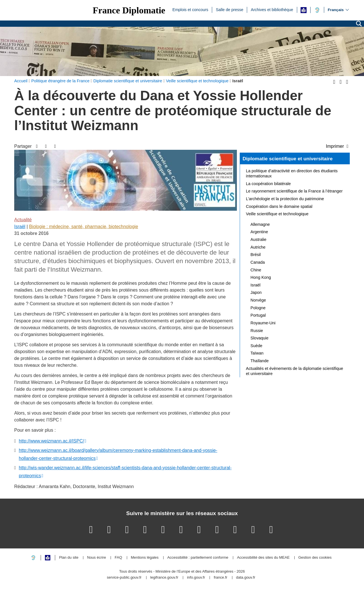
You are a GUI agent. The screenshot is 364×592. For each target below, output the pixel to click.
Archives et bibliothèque (272, 9)
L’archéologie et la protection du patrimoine (285, 199)
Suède (257, 346)
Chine (256, 270)
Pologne (258, 308)
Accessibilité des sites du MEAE (263, 558)
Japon (256, 292)
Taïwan (257, 353)
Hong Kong (261, 277)
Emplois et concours (190, 9)
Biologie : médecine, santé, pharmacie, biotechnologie (83, 227)
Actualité (23, 220)
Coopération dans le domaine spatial (279, 206)
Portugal (258, 315)
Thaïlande (260, 361)
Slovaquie (259, 338)
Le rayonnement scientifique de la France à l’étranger (294, 191)
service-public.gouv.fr (124, 578)
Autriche (258, 247)
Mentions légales (145, 558)
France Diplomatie (129, 10)
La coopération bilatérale (268, 184)
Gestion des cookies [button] (315, 558)
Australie (258, 239)
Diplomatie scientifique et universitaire (288, 159)
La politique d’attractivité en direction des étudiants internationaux (292, 173)
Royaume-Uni (263, 323)
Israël (20, 227)
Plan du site (69, 558)
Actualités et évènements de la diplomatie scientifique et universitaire (295, 371)
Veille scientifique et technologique (277, 214)
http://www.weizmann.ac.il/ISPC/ (51, 441)
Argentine (259, 232)
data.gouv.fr (246, 578)
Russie (257, 331)
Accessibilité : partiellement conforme (198, 558)
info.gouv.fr (196, 578)
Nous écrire (96, 558)
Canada (258, 262)
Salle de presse (230, 9)
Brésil (256, 255)
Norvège (258, 300)
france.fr (221, 578)
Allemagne (260, 224)
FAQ (118, 558)
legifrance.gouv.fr (164, 578)
